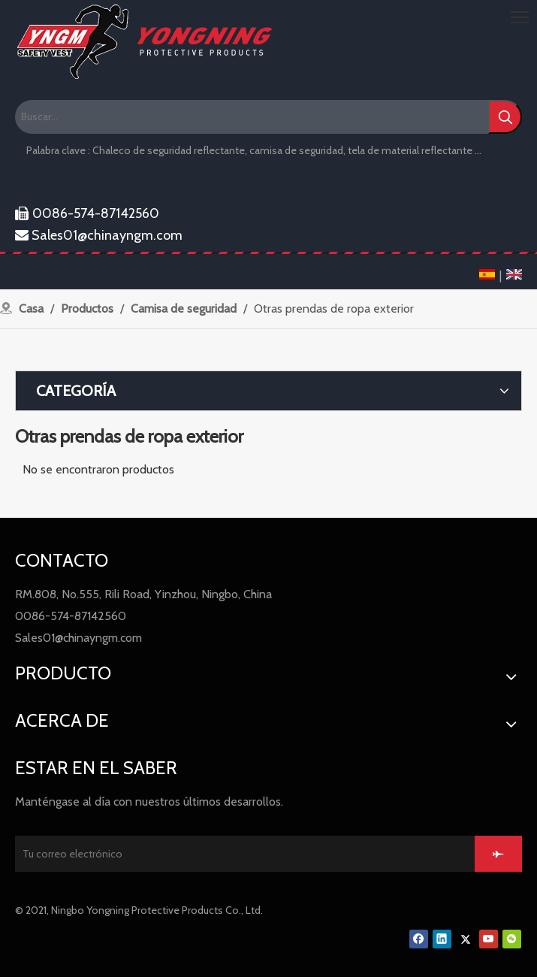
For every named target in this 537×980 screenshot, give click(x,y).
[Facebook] (419, 939)
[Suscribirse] (498, 854)
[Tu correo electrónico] (243, 854)
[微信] (512, 939)
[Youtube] (489, 939)
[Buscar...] (252, 117)
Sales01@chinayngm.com (99, 235)
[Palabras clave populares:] (505, 117)
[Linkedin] (442, 939)
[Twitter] (465, 939)
